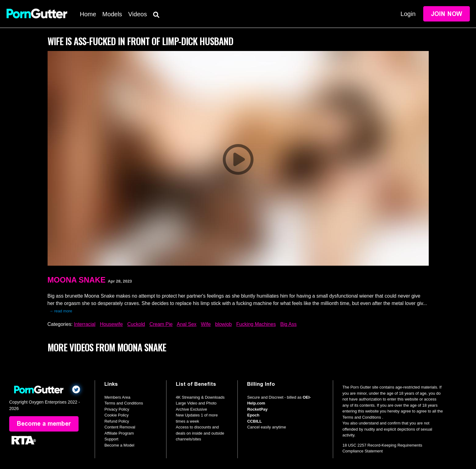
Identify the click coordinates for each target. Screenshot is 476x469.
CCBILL (254, 421)
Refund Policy (117, 421)
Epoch (253, 415)
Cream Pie (161, 324)
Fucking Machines (256, 324)
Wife (206, 324)
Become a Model (119, 445)
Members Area (117, 397)
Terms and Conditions (124, 403)
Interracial (85, 324)
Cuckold (136, 324)
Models (112, 14)
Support (111, 439)
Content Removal (120, 427)
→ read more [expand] (61, 311)
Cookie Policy (116, 415)
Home (88, 14)
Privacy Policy (117, 409)
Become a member (44, 424)
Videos (138, 14)
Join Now (447, 14)
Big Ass (288, 324)
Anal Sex (187, 324)
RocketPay (257, 409)
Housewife (111, 324)
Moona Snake (77, 280)
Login (408, 14)
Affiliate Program (119, 433)
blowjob (223, 324)
